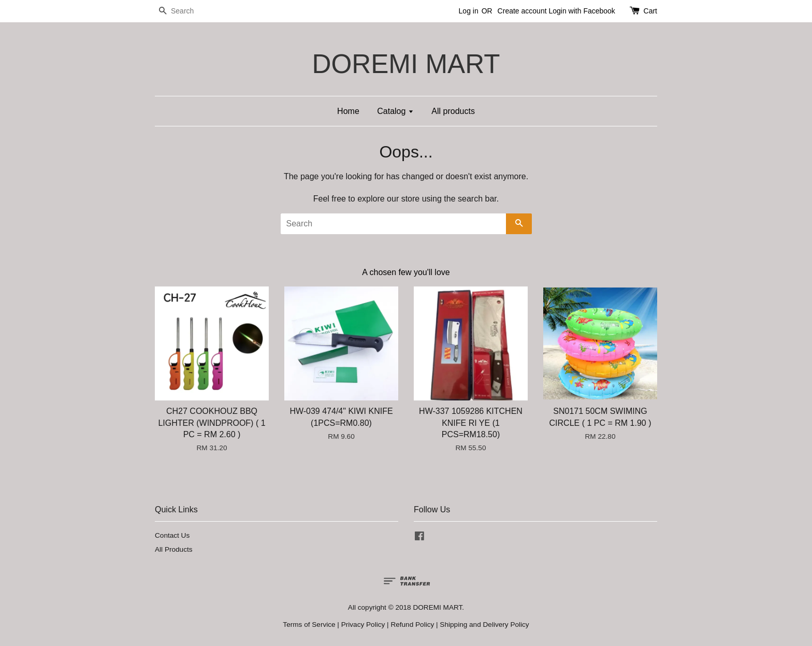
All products (453, 111)
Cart (650, 11)
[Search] (186, 11)
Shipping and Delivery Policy (484, 625)
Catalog (395, 111)
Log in (469, 11)
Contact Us (172, 535)
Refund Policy (412, 625)
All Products (174, 549)
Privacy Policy (363, 625)
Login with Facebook (582, 11)
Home (348, 111)
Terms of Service (309, 625)
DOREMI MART (406, 64)
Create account (522, 11)
